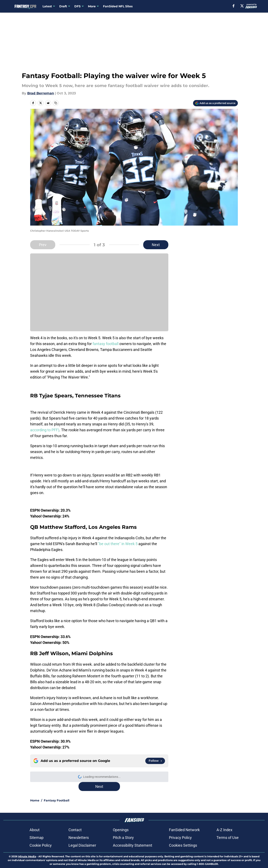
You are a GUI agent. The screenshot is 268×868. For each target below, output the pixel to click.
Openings (121, 830)
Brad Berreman (41, 93)
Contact (75, 830)
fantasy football (106, 344)
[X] (242, 6)
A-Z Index (224, 830)
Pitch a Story (123, 838)
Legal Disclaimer (82, 845)
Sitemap (37, 838)
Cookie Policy (41, 845)
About (35, 830)
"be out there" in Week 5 (118, 544)
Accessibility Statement (133, 845)
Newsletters (79, 838)
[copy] (56, 103)
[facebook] (234, 6)
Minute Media (27, 856)
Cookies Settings (183, 845)
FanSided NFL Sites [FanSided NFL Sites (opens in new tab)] (118, 6)
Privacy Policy (180, 838)
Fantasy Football (57, 800)
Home (35, 800)
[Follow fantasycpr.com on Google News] (155, 761)
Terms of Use (228, 838)
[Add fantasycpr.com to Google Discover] (215, 103)
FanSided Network (184, 830)
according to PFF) (45, 430)
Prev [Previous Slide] (43, 245)
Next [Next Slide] (156, 245)
